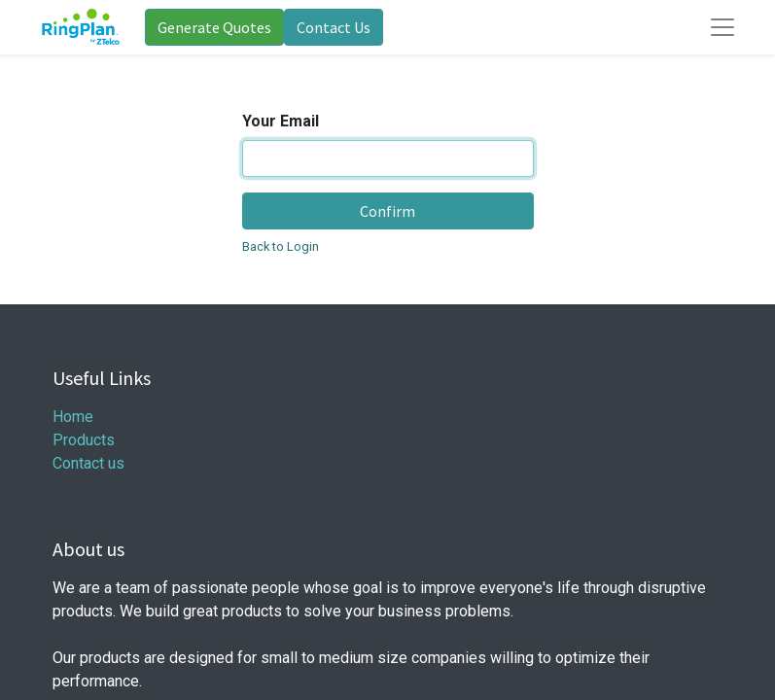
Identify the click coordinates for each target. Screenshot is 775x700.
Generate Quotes (214, 27)
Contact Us (334, 27)
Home (73, 417)
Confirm (387, 211)
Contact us (88, 463)
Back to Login (281, 246)
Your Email (281, 121)
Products (84, 440)
